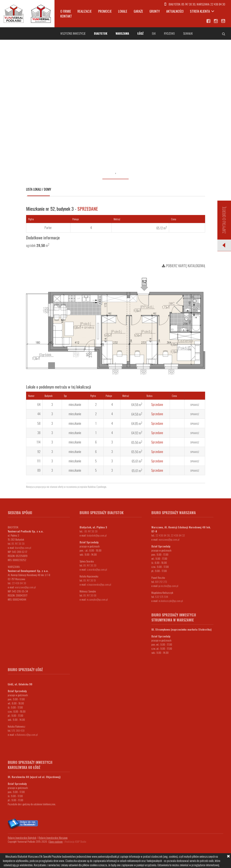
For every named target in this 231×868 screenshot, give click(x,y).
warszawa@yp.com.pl (25, 587)
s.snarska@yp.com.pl (97, 569)
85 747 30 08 (90, 595)
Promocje (105, 11)
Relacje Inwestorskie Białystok (22, 838)
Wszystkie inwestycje (73, 33)
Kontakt (66, 16)
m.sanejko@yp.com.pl (97, 599)
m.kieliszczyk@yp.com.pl (171, 601)
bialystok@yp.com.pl (97, 535)
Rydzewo (169, 33)
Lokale (123, 11)
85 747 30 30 (188, 4)
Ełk (154, 33)
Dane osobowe (56, 842)
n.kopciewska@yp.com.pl (99, 584)
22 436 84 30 (218, 4)
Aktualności (175, 11)
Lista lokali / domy (39, 189)
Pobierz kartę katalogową (184, 266)
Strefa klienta (200, 11)
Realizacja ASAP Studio (76, 842)
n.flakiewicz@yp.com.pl (26, 734)
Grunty (155, 11)
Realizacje (85, 11)
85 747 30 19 (90, 580)
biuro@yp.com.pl (23, 548)
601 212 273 (161, 582)
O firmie (66, 11)
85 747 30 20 (90, 565)
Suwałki (188, 33)
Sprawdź (195, 405)
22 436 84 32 (178, 535)
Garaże (138, 11)
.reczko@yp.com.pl (169, 586)
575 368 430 (18, 730)
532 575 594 (162, 597)
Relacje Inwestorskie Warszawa (53, 838)
